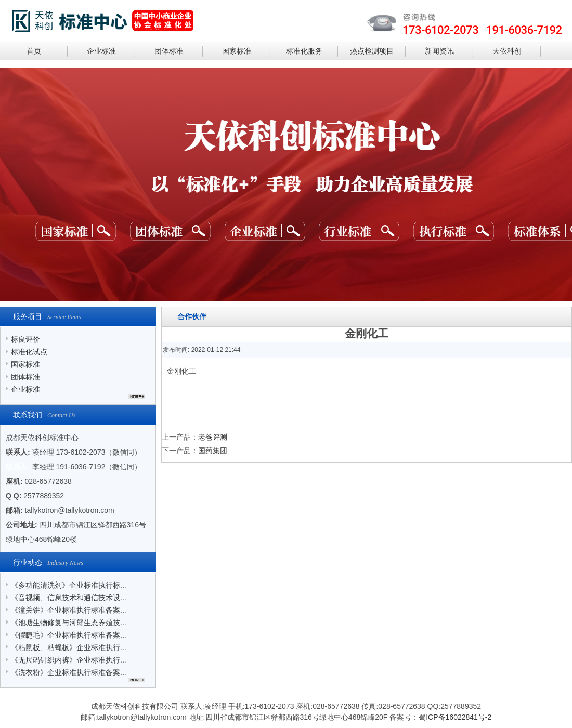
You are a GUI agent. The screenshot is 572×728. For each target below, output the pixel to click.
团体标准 (169, 51)
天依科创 (507, 51)
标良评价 (25, 339)
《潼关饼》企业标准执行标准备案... (69, 610)
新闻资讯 (439, 51)
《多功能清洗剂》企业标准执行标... (69, 585)
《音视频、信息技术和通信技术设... (69, 598)
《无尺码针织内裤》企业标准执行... (69, 660)
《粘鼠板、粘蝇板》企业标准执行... (69, 647)
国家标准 (237, 51)
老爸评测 (213, 437)
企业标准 (101, 51)
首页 (34, 51)
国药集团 (213, 451)
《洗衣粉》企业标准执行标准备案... (69, 672)
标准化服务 (304, 51)
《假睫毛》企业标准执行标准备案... (69, 635)
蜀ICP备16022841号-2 (455, 717)
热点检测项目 (372, 51)
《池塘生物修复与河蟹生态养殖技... (69, 623)
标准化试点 (29, 352)
